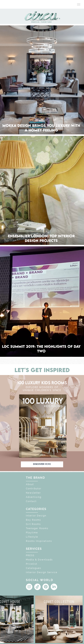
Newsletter (33, 493)
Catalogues (34, 568)
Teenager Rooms (37, 528)
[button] (8, 427)
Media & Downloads (39, 560)
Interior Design (36, 516)
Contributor (34, 489)
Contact (31, 501)
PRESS (30, 555)
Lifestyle (32, 537)
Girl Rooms (33, 524)
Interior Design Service (42, 572)
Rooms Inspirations (39, 541)
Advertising (34, 497)
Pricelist (32, 564)
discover (42, 464)
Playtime (32, 533)
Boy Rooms (33, 520)
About (30, 484)
